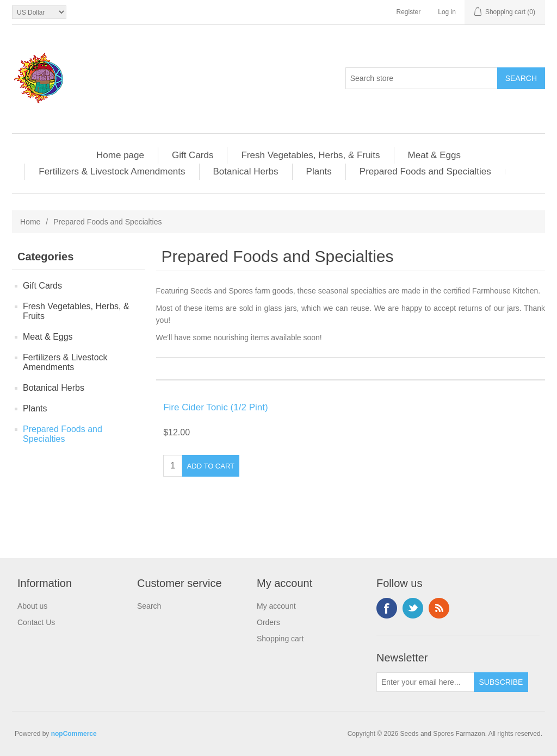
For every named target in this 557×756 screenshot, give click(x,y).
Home (30, 222)
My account (276, 606)
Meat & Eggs (434, 155)
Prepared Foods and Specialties (425, 171)
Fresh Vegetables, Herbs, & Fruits (310, 155)
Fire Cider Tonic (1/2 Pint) (215, 407)
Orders (268, 622)
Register (409, 12)
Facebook (387, 608)
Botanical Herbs (246, 171)
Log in (447, 12)
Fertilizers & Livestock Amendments (112, 171)
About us (32, 606)
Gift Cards (193, 155)
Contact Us (36, 622)
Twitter (413, 608)
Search (149, 606)
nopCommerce (74, 734)
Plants (319, 171)
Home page (120, 155)
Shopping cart (280, 639)
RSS (439, 608)
